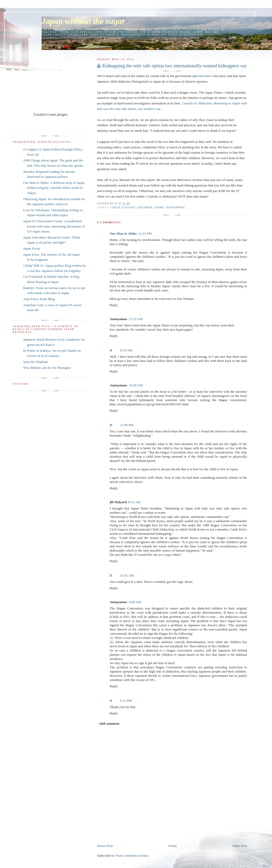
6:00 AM (135, 602)
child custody (123, 207)
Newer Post (105, 846)
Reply (114, 305)
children (145, 207)
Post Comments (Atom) (132, 856)
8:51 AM (134, 502)
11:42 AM (127, 575)
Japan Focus (32, 248)
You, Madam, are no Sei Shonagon (47, 368)
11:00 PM (127, 425)
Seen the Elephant (36, 362)
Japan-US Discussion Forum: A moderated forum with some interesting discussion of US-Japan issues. (54, 226)
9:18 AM (126, 350)
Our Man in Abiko (123, 233)
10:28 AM (136, 385)
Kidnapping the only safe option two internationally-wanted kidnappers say (174, 66)
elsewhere (205, 76)
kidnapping (176, 207)
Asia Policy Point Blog (39, 299)
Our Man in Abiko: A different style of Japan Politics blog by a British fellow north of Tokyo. (54, 188)
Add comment (109, 723)
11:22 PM (145, 233)
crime (159, 207)
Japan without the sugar (83, 21)
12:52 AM (136, 319)
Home (173, 846)
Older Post (240, 846)
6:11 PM (126, 701)
